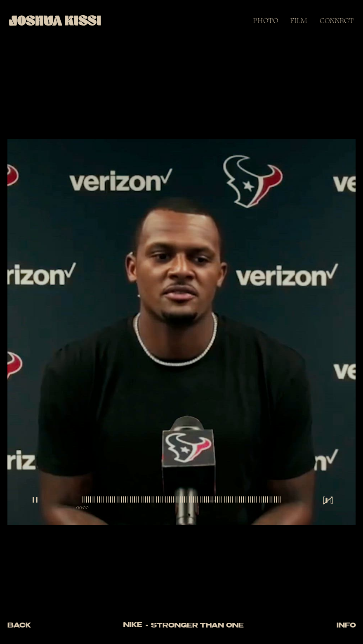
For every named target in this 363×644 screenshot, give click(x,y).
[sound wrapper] (328, 500)
